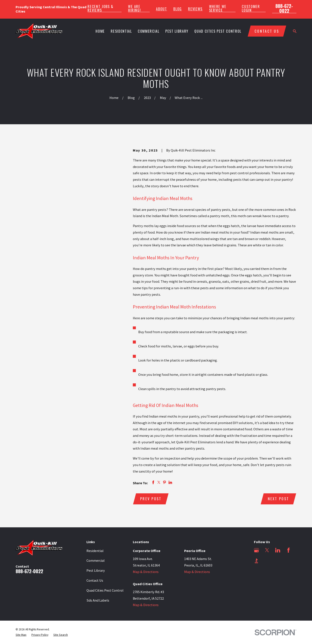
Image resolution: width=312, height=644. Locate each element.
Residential (95, 551)
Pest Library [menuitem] (177, 31)
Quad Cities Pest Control (105, 590)
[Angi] (267, 561)
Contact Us (95, 580)
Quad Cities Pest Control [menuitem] (218, 31)
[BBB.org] (256, 561)
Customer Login (251, 8)
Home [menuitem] (100, 31)
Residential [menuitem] (121, 31)
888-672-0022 (284, 8)
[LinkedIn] (278, 550)
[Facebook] (288, 550)
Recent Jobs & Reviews (100, 8)
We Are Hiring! (135, 8)
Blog (178, 9)
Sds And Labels (98, 600)
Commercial (96, 560)
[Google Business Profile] (256, 550)
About (161, 9)
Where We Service (218, 8)
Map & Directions (146, 572)
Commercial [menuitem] (149, 31)
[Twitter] (267, 550)
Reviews (195, 9)
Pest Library (96, 570)
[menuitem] (21, 635)
